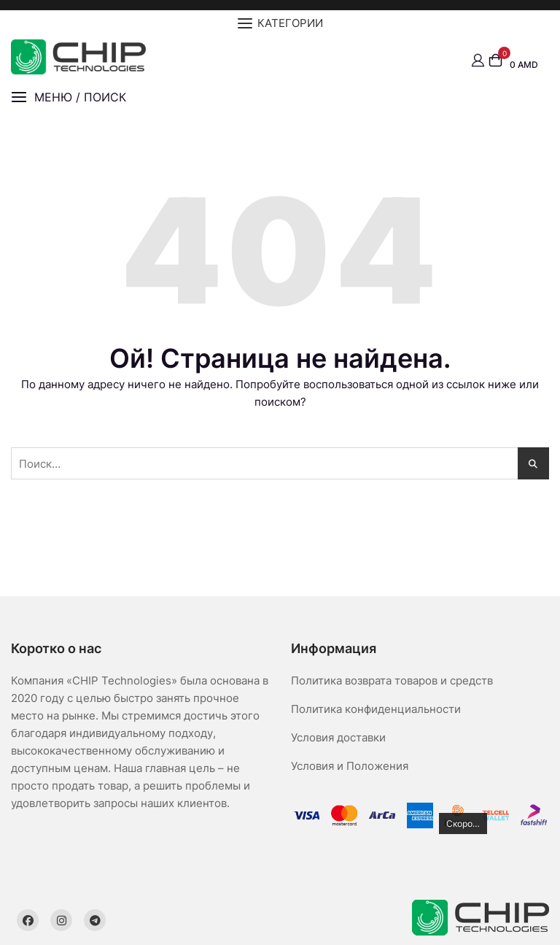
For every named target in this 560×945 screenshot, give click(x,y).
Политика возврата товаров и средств (392, 680)
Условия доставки (338, 737)
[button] (69, 97)
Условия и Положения (350, 766)
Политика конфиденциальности (376, 709)
